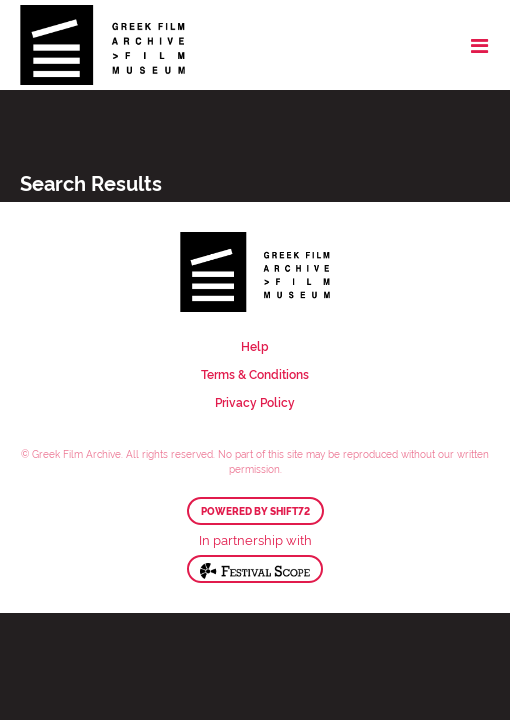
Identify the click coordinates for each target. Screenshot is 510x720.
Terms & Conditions (255, 373)
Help (255, 345)
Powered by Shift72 (255, 511)
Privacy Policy (255, 401)
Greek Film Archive (102, 45)
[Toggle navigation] (479, 45)
